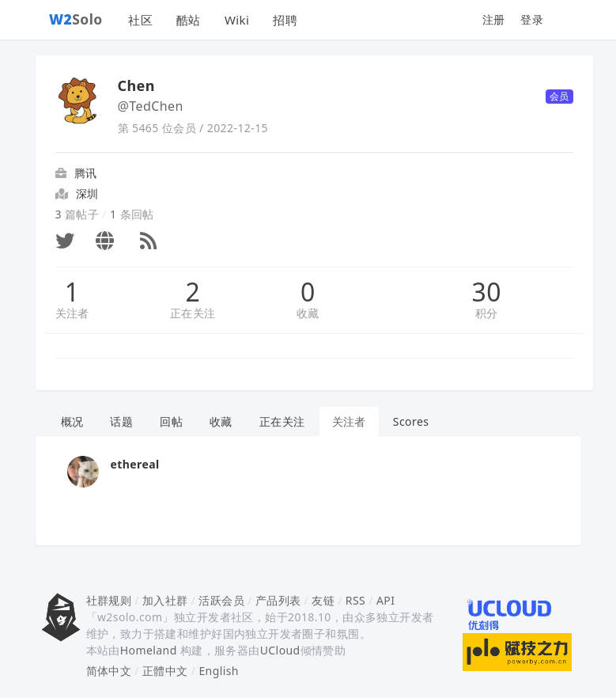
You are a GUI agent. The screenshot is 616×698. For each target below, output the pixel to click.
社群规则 (109, 600)
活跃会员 (221, 600)
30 (487, 292)
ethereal (135, 464)
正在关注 (193, 313)
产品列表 (278, 600)
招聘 (285, 20)
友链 (323, 600)
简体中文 (109, 671)
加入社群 (165, 600)
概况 (72, 421)
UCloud (280, 650)
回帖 (171, 421)
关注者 (72, 313)
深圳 (87, 193)
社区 (140, 20)
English (219, 671)
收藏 (308, 313)
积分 (487, 313)
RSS (355, 600)
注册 (494, 19)
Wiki (237, 20)
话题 (121, 421)
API (385, 600)
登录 (532, 19)
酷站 (189, 20)
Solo (76, 19)
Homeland (149, 650)
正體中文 (165, 671)
